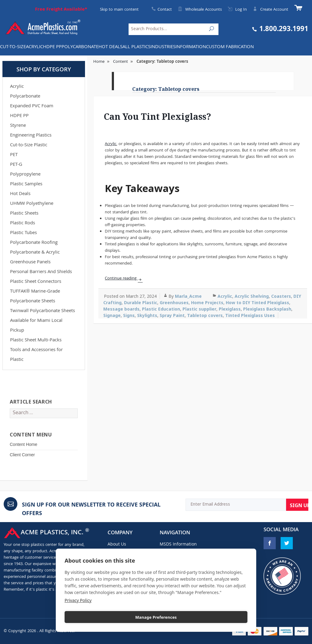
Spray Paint (172, 315)
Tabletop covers (205, 315)
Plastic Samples (26, 184)
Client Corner (22, 455)
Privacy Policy (78, 600)
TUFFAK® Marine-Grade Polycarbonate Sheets (35, 297)
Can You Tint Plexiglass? (157, 116)
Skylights (147, 315)
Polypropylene (25, 175)
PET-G (16, 165)
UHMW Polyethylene (32, 204)
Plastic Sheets (24, 214)
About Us (117, 545)
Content (121, 62)
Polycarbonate (80, 47)
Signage (112, 315)
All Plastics (136, 47)
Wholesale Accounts (200, 10)
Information (191, 47)
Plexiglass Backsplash (267, 309)
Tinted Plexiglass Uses (250, 315)
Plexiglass (230, 309)
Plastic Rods (23, 223)
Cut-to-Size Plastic (29, 145)
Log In (237, 10)
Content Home (23, 444)
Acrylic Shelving (252, 296)
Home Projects (207, 302)
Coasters (281, 296)
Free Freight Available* (61, 10)
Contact (165, 10)
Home (99, 62)
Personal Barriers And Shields (41, 272)
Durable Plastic (141, 302)
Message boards (121, 309)
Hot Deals (110, 47)
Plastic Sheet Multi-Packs (36, 340)
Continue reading (121, 279)
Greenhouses (174, 302)
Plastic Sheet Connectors (36, 282)
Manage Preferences (156, 617)
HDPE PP (52, 47)
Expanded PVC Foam (32, 106)
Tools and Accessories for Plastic (36, 355)
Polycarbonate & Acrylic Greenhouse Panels (35, 258)
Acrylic (34, 47)
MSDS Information (178, 545)
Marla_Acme (188, 296)
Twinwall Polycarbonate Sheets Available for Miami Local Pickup (43, 321)
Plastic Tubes (23, 233)
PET (14, 155)
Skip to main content (119, 10)
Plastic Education (161, 309)
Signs (129, 315)
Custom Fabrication (230, 47)
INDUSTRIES (163, 47)
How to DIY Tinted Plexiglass (257, 302)
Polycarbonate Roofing (34, 243)
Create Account (271, 10)
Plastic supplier (199, 309)
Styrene (18, 126)
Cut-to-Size (13, 47)
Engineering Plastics (31, 136)
